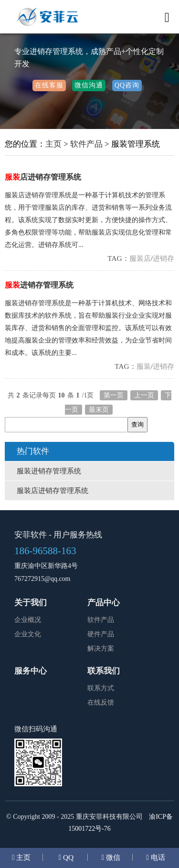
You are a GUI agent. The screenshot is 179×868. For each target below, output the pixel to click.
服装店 (140, 258)
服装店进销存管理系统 (53, 491)
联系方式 (101, 688)
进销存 (163, 258)
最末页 (99, 410)
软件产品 (86, 144)
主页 (53, 144)
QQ (67, 857)
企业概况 (28, 620)
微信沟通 (89, 85)
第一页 (114, 395)
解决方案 (101, 648)
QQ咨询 (127, 85)
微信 (112, 857)
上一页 (144, 395)
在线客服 (49, 85)
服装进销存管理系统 (49, 471)
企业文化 (28, 634)
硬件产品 (101, 634)
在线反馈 (101, 702)
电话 (157, 857)
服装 (144, 366)
